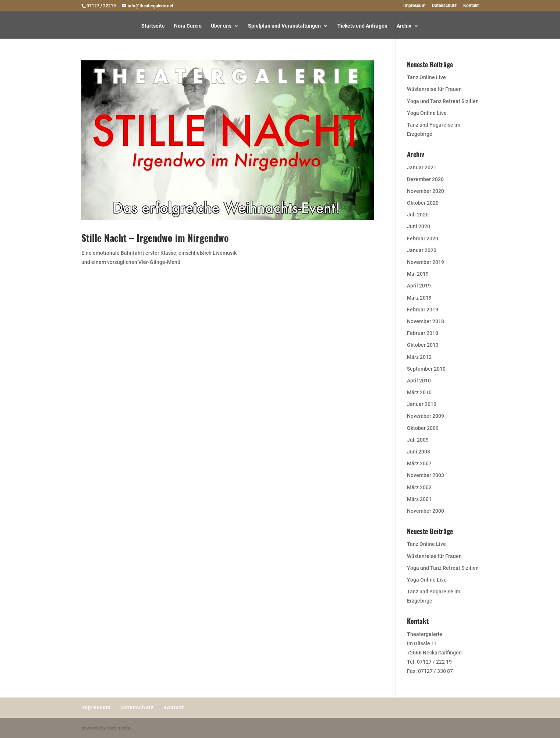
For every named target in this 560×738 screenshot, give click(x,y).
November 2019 (426, 262)
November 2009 (426, 416)
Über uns (221, 26)
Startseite (153, 26)
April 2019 (419, 286)
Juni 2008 (419, 452)
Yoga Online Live (427, 113)
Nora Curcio (188, 26)
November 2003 (426, 475)
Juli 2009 (418, 440)
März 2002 (419, 487)
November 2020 (426, 191)
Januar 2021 (422, 167)
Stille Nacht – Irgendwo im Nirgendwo (155, 238)
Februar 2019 (423, 310)
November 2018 (426, 321)
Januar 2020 (422, 250)
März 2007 (419, 463)
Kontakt (471, 6)
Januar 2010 (422, 404)
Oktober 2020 (423, 203)
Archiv (404, 26)
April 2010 (419, 381)
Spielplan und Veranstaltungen (284, 26)
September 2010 (426, 369)
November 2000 (426, 511)
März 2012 (419, 357)
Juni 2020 (419, 226)
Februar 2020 (423, 239)
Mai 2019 (418, 274)
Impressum (414, 6)
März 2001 (419, 499)
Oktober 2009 (423, 428)
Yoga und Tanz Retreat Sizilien (443, 101)
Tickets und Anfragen (362, 26)
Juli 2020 (418, 215)
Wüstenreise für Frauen (434, 89)
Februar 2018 (423, 333)
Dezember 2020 (425, 179)
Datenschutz (444, 6)
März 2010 (419, 392)
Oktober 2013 (423, 345)
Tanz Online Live (426, 77)
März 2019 (419, 298)
